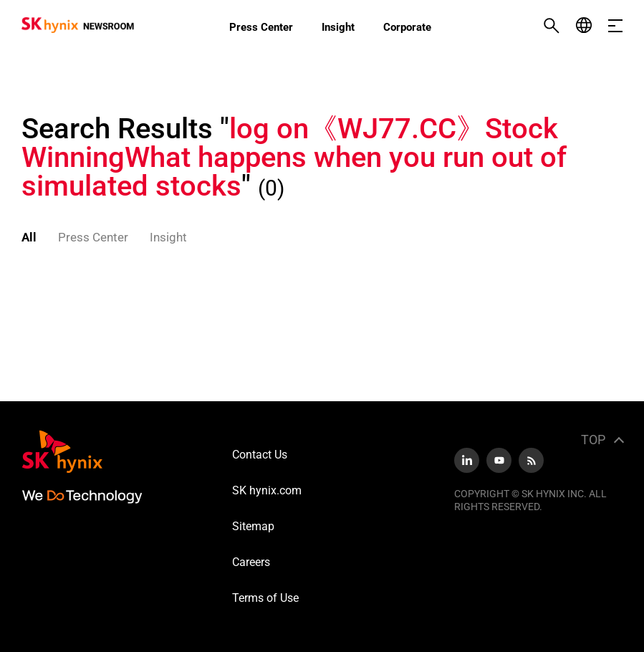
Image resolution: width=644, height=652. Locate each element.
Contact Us (260, 455)
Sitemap (253, 526)
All (29, 237)
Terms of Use (265, 598)
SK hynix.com (267, 490)
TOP (593, 440)
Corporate (407, 27)
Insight (338, 27)
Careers (251, 562)
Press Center (261, 27)
